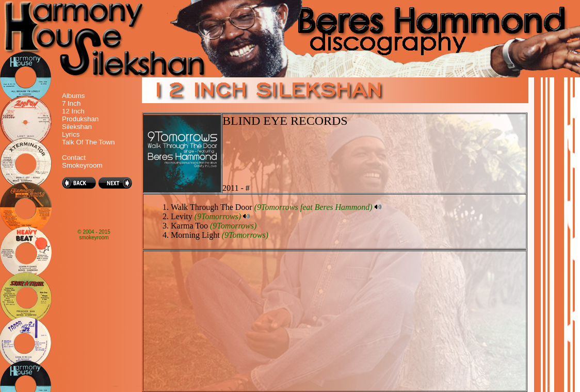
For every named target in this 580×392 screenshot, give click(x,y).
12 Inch (73, 111)
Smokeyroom (82, 165)
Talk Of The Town (88, 142)
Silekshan (77, 127)
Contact (74, 158)
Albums (73, 96)
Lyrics (71, 134)
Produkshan (80, 119)
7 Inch (71, 103)
